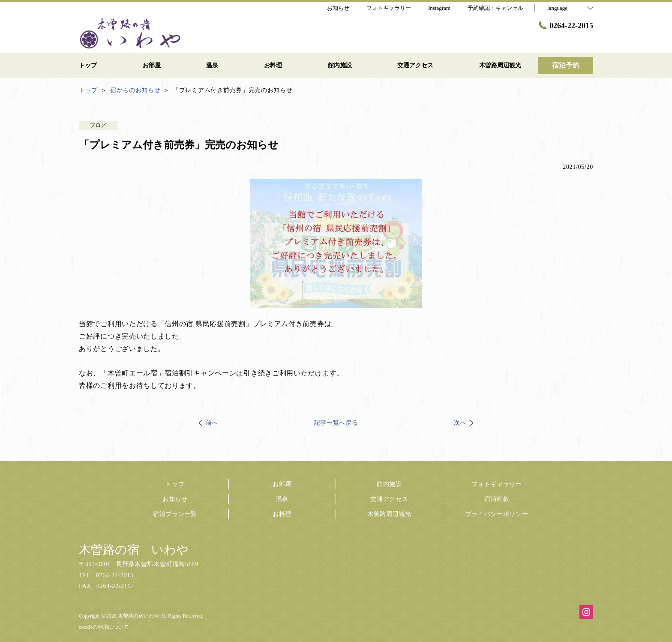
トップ (175, 484)
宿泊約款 (497, 499)
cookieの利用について (104, 627)
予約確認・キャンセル (495, 8)
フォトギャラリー (497, 484)
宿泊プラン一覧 (175, 514)
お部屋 (282, 484)
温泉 (282, 499)
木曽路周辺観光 (389, 514)
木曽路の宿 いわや (134, 550)
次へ (460, 423)
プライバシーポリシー (497, 514)
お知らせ (175, 499)
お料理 (282, 514)
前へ (212, 423)
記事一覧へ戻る (336, 423)
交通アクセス (389, 499)
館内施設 (389, 484)
